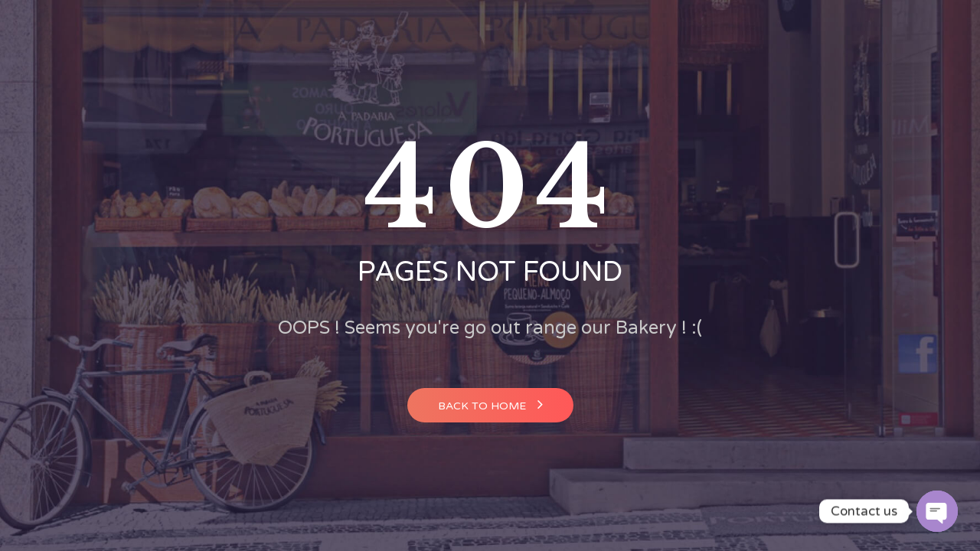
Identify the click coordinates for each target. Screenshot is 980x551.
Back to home (490, 404)
